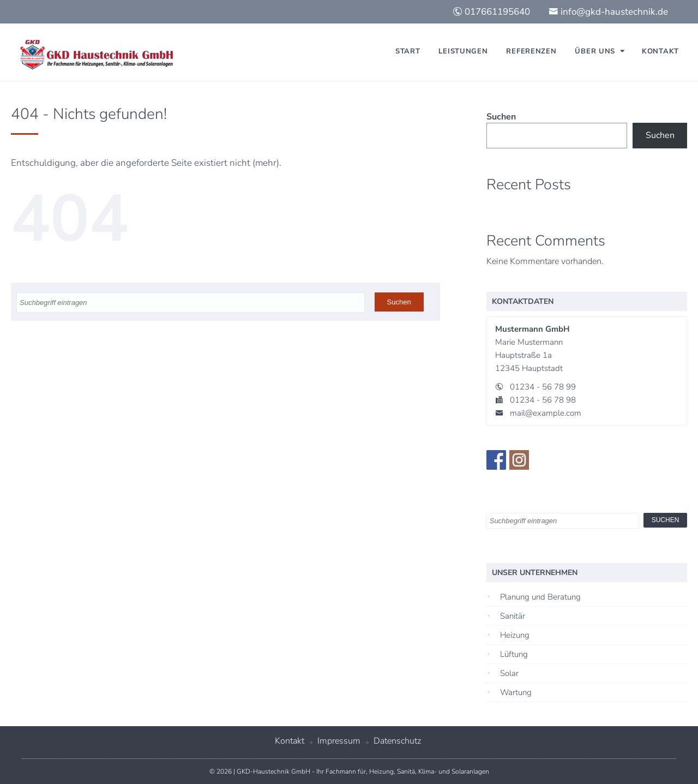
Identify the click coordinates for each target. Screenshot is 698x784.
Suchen (501, 117)
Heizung (515, 635)
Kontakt (660, 51)
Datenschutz (397, 741)
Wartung (516, 692)
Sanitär (513, 616)
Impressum (339, 741)
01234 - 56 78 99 (543, 387)
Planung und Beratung (540, 597)
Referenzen (531, 51)
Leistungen (463, 51)
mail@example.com (546, 413)
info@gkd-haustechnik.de (608, 12)
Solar (509, 673)
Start (408, 51)
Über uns (595, 51)
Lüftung (514, 654)
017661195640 (491, 12)
